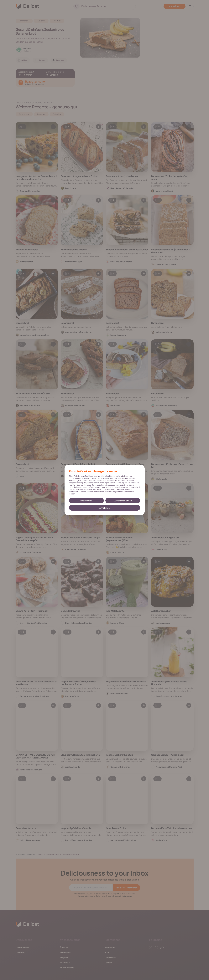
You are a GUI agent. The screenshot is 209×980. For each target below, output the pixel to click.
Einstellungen (86, 501)
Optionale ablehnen (123, 501)
